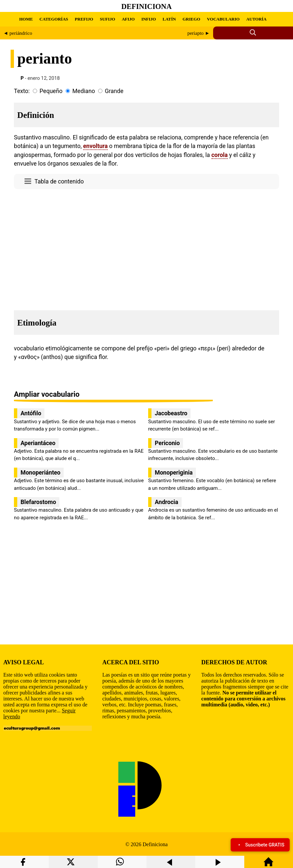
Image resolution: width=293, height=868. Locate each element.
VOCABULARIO (223, 19)
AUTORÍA (256, 19)
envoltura (95, 146)
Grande (114, 91)
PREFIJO (84, 19)
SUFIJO (107, 19)
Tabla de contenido (59, 181)
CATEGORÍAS (54, 19)
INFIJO (148, 19)
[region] (146, 248)
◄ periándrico (18, 33)
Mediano (84, 91)
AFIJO (128, 19)
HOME (26, 19)
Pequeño (51, 91)
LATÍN (169, 19)
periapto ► (199, 33)
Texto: (22, 91)
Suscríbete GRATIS (260, 845)
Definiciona (146, 6)
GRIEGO (191, 19)
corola (220, 155)
